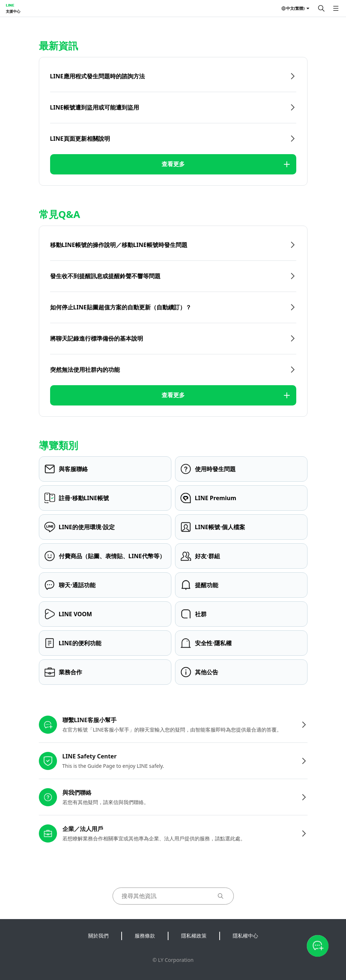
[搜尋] (321, 8)
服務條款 (145, 936)
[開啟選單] (336, 8)
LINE (10, 5)
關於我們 (98, 936)
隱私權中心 (245, 936)
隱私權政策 (194, 936)
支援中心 (13, 11)
